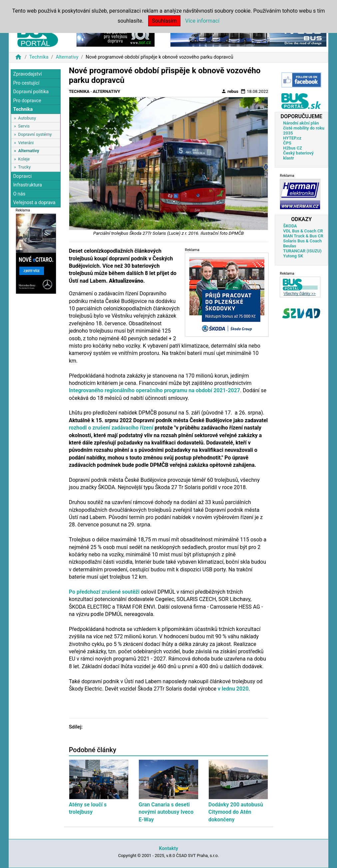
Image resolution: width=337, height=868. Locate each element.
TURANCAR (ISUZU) (302, 251)
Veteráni (26, 143)
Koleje (24, 159)
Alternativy (67, 57)
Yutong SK (293, 256)
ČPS (287, 143)
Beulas (290, 246)
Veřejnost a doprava (34, 203)
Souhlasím (164, 21)
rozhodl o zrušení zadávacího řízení (111, 428)
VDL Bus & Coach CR (303, 231)
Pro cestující (26, 83)
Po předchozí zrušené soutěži (104, 592)
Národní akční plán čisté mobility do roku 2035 (304, 128)
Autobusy (27, 118)
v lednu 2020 (233, 689)
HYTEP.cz (292, 138)
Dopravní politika (31, 92)
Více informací (202, 21)
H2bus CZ (293, 148)
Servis (24, 126)
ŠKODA (290, 226)
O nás (19, 194)
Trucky (24, 167)
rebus (230, 91)
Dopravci (22, 176)
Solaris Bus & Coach (302, 241)
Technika (39, 57)
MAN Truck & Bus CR (303, 236)
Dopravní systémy (35, 134)
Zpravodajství (27, 74)
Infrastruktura (27, 185)
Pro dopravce (27, 101)
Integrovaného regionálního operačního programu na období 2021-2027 (155, 390)
